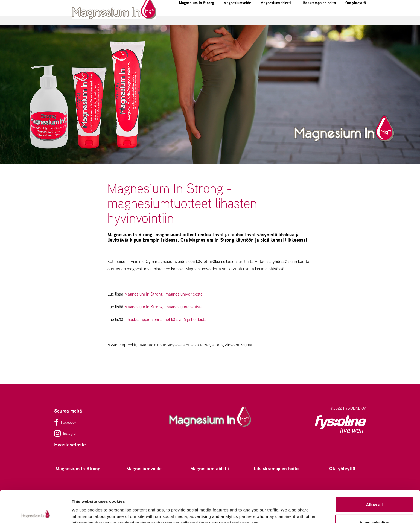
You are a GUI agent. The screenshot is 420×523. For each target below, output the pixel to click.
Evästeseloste (70, 444)
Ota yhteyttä (357, 21)
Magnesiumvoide (220, 17)
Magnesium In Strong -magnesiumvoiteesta (164, 294)
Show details (287, 509)
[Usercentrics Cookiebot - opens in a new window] (35, 512)
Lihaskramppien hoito (324, 17)
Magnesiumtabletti (269, 17)
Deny (374, 508)
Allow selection (374, 491)
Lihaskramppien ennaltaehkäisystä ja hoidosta (165, 319)
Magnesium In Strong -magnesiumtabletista (164, 307)
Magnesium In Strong (167, 17)
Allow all (374, 473)
